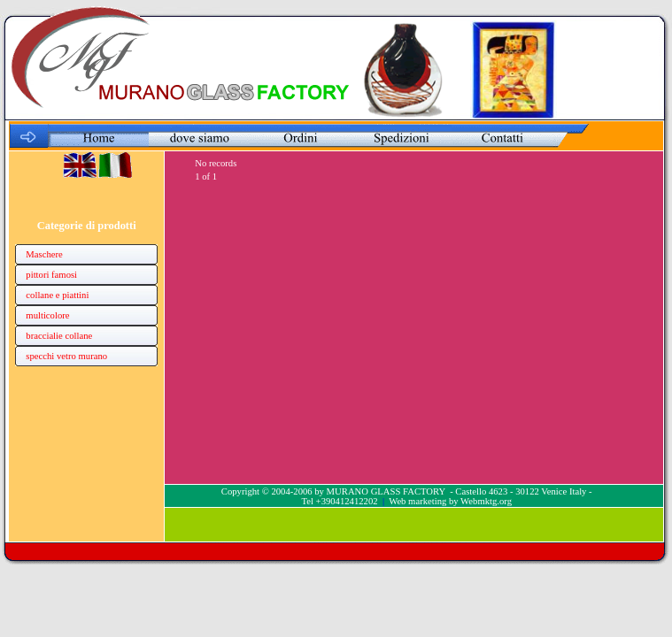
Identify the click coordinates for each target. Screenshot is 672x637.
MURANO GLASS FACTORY (386, 491)
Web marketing (417, 501)
